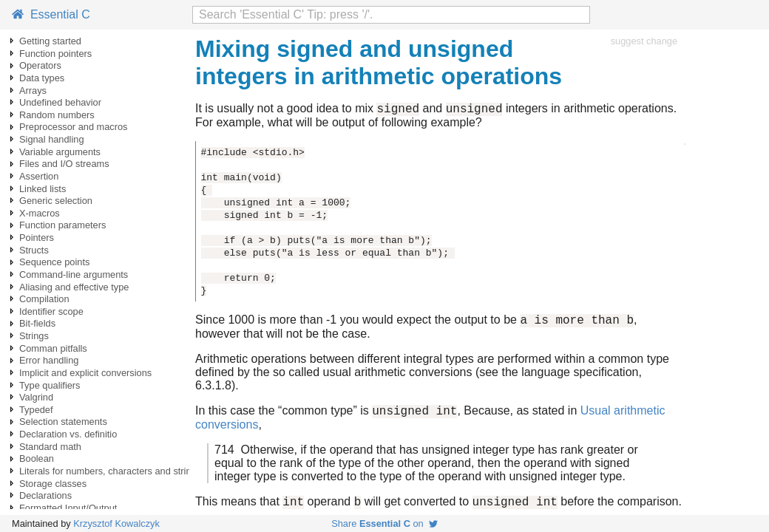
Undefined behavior (60, 102)
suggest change (644, 41)
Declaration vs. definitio (68, 434)
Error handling (49, 360)
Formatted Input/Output (68, 508)
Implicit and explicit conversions (85, 373)
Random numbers (57, 115)
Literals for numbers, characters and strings (110, 471)
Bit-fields (37, 323)
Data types (42, 78)
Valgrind (36, 397)
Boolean (37, 458)
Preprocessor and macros (74, 127)
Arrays (33, 91)
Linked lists (43, 189)
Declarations (45, 495)
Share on (384, 524)
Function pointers (55, 54)
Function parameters (62, 225)
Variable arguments (60, 152)
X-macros (40, 213)
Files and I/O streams (64, 164)
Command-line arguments (74, 274)
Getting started (50, 41)
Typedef (36, 410)
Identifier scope (51, 311)
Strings (34, 336)
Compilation (44, 299)
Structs (34, 250)
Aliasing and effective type (74, 287)
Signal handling (52, 139)
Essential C (51, 14)
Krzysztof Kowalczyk (116, 524)
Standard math (50, 447)
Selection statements (63, 422)
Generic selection (56, 201)
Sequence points (54, 262)
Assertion (39, 176)
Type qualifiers (50, 385)
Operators (40, 65)
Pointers (37, 238)
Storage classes (53, 484)
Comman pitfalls (53, 348)
